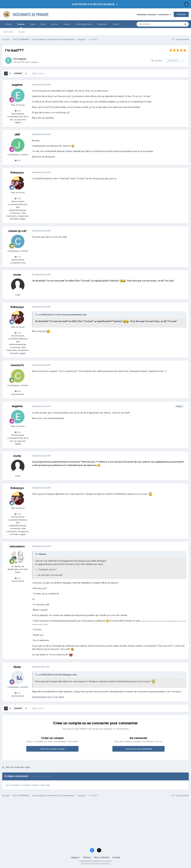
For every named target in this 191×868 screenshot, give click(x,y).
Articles (55, 24)
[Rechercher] (153, 24)
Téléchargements (84, 24)
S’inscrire (181, 14)
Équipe (22, 32)
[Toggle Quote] (36, 315)
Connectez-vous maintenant (139, 749)
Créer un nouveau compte (52, 749)
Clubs (33, 24)
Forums (21, 25)
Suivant (18, 73)
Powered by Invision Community (95, 864)
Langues (35, 62)
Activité (8, 24)
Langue (75, 857)
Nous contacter (102, 857)
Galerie (67, 24)
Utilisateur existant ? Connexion (154, 14)
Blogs (43, 24)
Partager (157, 60)
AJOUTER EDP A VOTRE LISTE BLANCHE (93, 4)
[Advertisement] (92, 823)
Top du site (8, 32)
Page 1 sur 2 (38, 73)
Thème (87, 857)
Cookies (116, 857)
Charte (116, 24)
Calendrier (102, 24)
